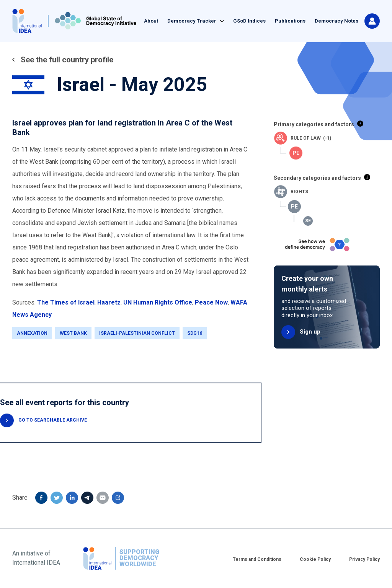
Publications (290, 21)
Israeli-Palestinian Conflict (137, 333)
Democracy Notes (336, 21)
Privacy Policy (364, 559)
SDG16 (195, 333)
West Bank (73, 333)
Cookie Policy (315, 559)
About (151, 21)
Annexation (32, 333)
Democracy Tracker (192, 21)
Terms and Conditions (257, 559)
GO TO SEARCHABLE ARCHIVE (53, 420)
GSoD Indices (249, 21)
